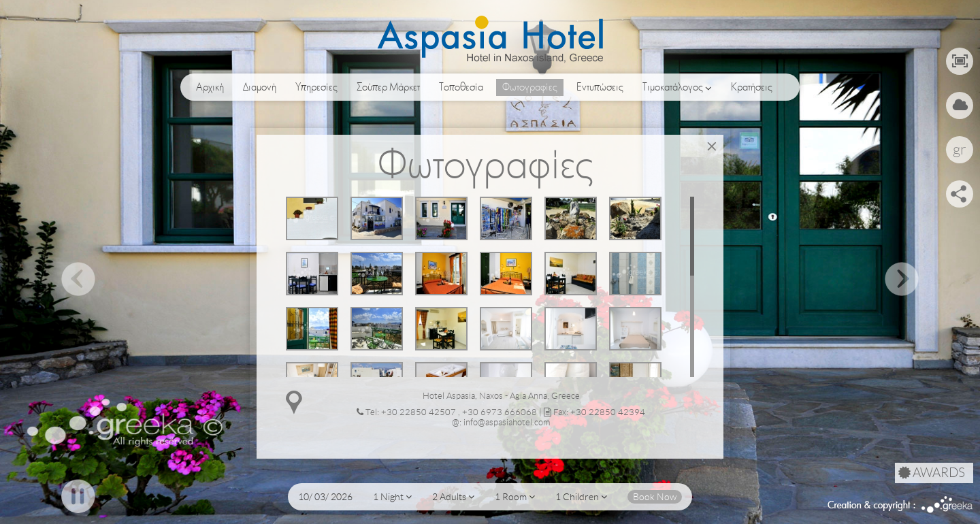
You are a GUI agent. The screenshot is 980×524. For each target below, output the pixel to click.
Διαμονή (260, 87)
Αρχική (210, 87)
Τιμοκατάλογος (677, 87)
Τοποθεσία (461, 87)
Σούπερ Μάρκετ (388, 87)
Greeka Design (947, 505)
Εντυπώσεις (600, 87)
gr (960, 149)
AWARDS (932, 473)
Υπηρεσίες (316, 87)
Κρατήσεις (752, 87)
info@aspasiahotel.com (507, 422)
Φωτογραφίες (530, 87)
